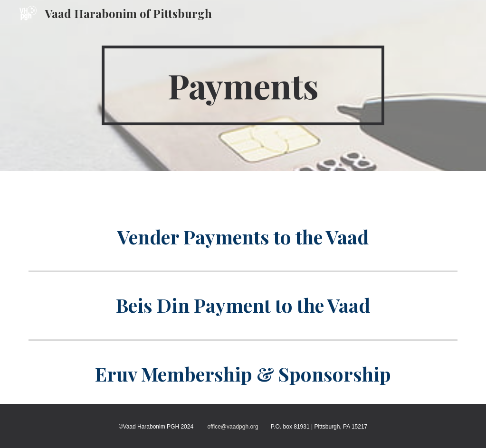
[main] (243, 85)
